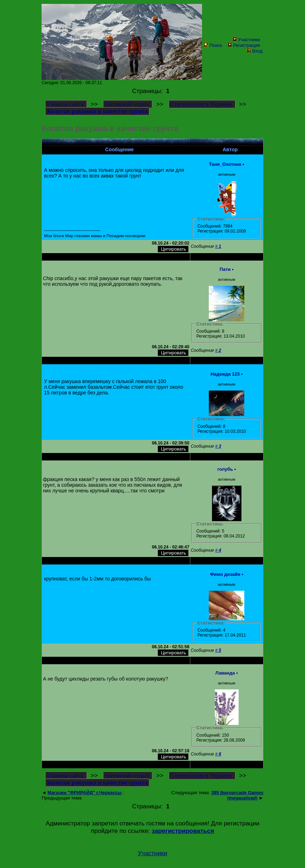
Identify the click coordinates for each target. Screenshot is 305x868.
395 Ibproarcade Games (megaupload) (237, 795)
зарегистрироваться (183, 831)
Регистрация (244, 45)
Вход (255, 51)
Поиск (213, 45)
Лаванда (225, 673)
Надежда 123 (225, 374)
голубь (225, 469)
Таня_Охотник (225, 164)
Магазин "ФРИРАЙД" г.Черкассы (85, 793)
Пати (225, 269)
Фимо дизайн (225, 574)
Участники (246, 40)
